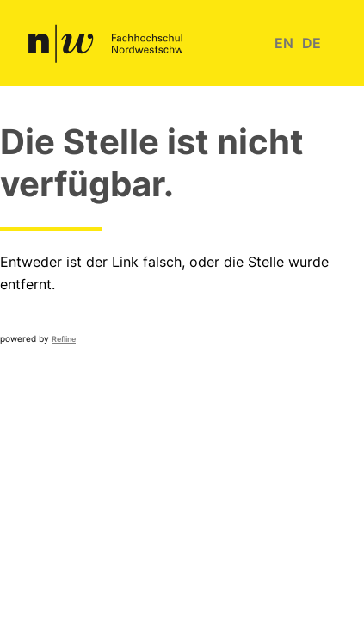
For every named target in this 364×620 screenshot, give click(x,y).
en (284, 43)
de (312, 43)
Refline (64, 339)
